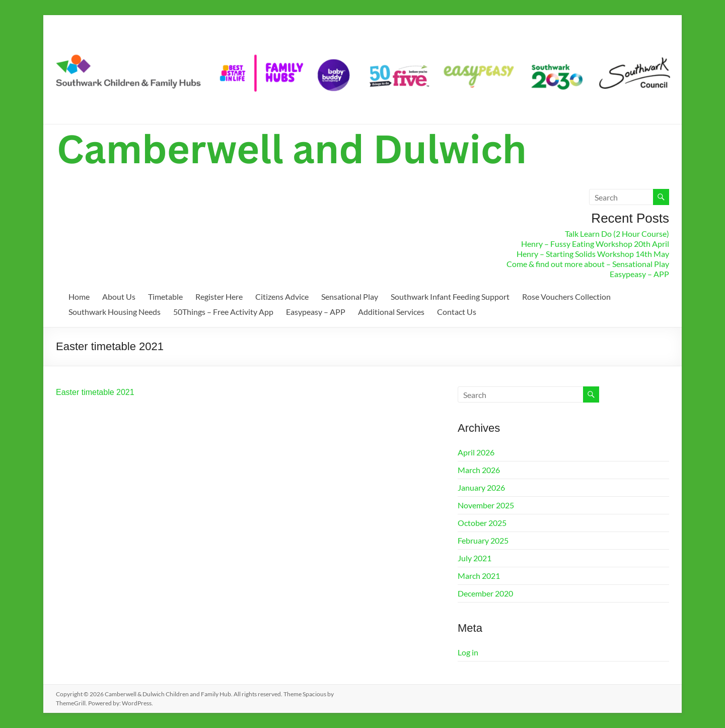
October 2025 (482, 523)
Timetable (165, 296)
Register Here (219, 296)
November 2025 (486, 505)
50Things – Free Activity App (223, 312)
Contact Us (457, 312)
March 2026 (479, 470)
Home (79, 296)
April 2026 (476, 452)
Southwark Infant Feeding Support (450, 296)
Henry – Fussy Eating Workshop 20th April (595, 244)
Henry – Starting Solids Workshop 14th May (593, 254)
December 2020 (485, 593)
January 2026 (481, 487)
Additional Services (391, 312)
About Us (119, 296)
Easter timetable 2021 (95, 392)
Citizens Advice (282, 296)
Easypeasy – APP (639, 274)
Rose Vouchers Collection (566, 296)
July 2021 (475, 558)
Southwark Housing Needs (115, 312)
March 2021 (479, 576)
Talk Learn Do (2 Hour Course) (617, 234)
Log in (468, 652)
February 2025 (483, 540)
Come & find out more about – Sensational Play (588, 264)
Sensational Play (350, 296)
